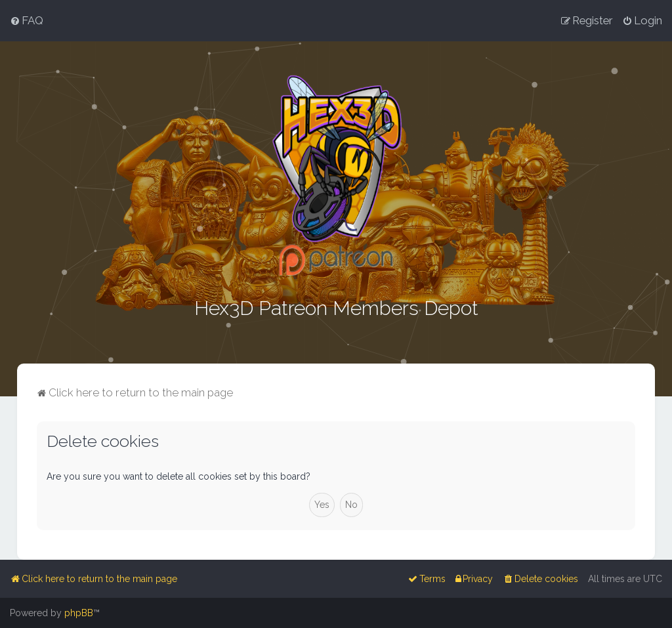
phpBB (79, 613)
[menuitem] (27, 20)
